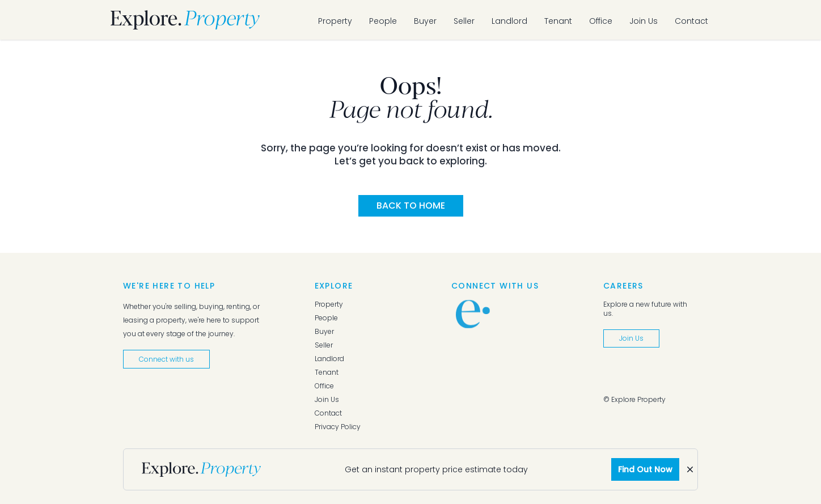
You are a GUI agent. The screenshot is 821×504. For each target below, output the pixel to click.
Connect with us (166, 359)
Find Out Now (645, 469)
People (383, 21)
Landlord (509, 21)
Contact (691, 21)
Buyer (425, 21)
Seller (464, 21)
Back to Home (411, 206)
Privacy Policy (338, 427)
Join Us (644, 21)
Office (601, 21)
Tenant (558, 21)
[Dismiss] (690, 469)
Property (335, 21)
